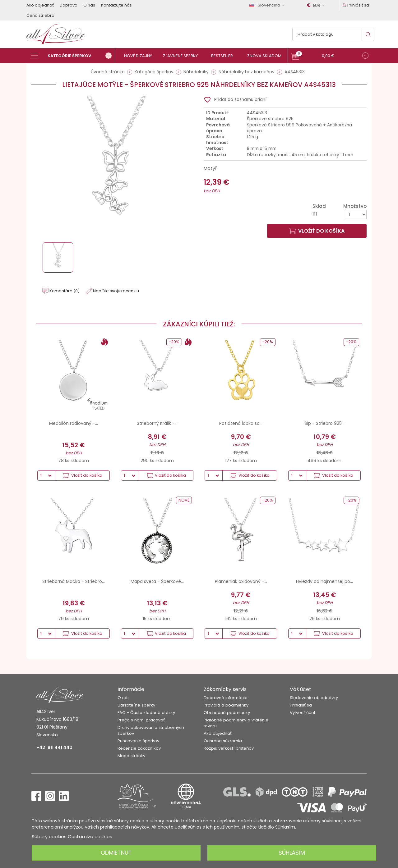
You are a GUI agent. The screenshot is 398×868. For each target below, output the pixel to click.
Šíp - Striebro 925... (324, 423)
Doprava (69, 5)
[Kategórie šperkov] (73, 56)
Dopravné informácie (226, 698)
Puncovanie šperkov (138, 741)
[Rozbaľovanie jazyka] (268, 5)
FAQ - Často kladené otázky (146, 713)
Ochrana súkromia (223, 741)
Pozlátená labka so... (241, 423)
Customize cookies (90, 836)
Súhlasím (292, 853)
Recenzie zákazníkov (139, 748)
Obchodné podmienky (227, 713)
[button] (330, 56)
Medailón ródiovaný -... (74, 423)
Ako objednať (40, 5)
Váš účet (301, 689)
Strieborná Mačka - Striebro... (74, 581)
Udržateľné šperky (136, 705)
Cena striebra (40, 15)
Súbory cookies (49, 836)
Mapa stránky (131, 756)
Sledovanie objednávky (314, 698)
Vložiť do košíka (317, 231)
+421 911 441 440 (54, 748)
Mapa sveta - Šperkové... (157, 581)
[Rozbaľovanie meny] (317, 5)
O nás (89, 5)
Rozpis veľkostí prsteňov (229, 748)
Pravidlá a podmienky (226, 705)
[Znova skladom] (267, 56)
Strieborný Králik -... (157, 423)
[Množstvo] (356, 214)
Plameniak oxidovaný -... (241, 581)
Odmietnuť (116, 853)
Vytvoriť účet (303, 713)
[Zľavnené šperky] (183, 56)
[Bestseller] (225, 56)
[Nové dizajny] (141, 56)
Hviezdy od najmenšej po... (324, 581)
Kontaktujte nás (116, 5)
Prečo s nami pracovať (141, 720)
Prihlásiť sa (301, 705)
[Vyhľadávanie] (333, 34)
